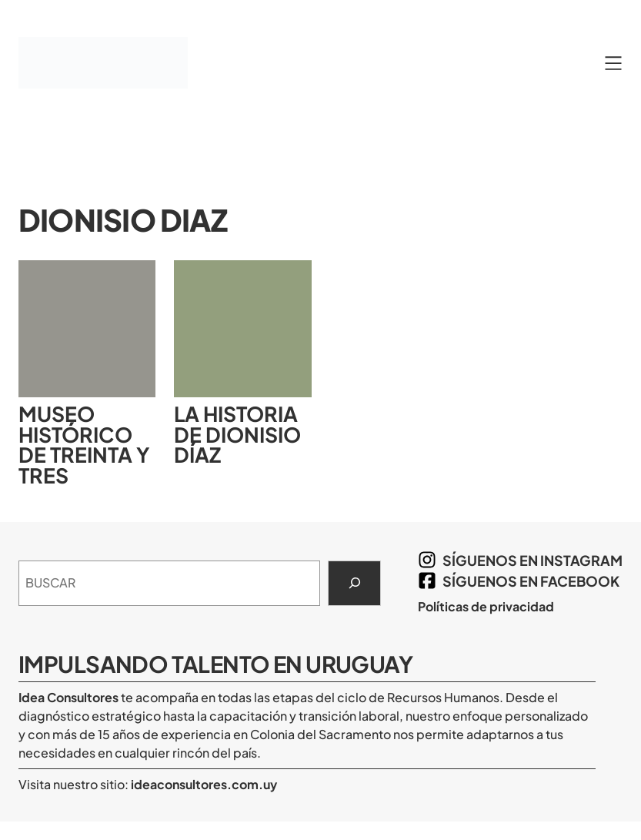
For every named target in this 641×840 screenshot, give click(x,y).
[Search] (354, 584)
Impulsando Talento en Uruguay (215, 664)
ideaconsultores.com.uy (203, 784)
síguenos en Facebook (531, 581)
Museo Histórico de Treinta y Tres (84, 444)
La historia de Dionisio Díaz (237, 434)
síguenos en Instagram (532, 560)
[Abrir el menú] (613, 63)
